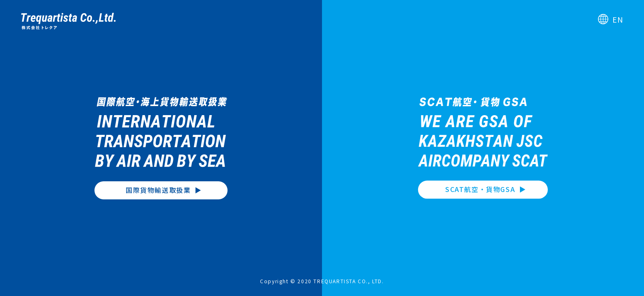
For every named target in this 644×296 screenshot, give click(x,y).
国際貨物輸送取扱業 (158, 190)
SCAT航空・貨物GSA (480, 190)
